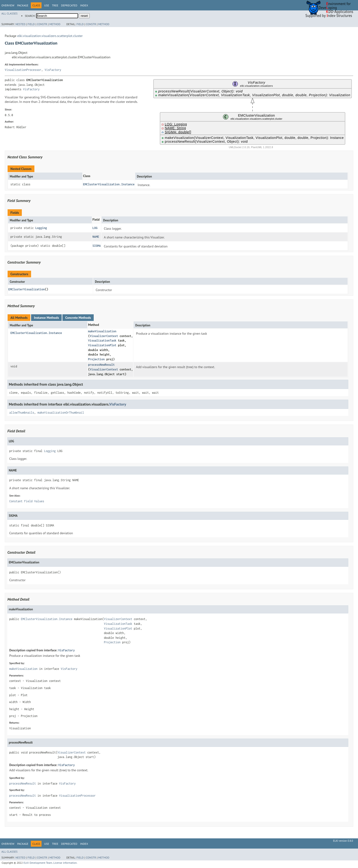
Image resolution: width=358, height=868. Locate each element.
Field (31, 24)
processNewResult (101, 365)
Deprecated (69, 5)
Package (23, 5)
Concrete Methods (78, 318)
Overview (8, 5)
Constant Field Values (27, 501)
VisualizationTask (102, 340)
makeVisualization (102, 331)
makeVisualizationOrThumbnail (61, 413)
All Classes (9, 13)
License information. (65, 863)
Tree (55, 5)
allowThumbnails (22, 413)
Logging (41, 228)
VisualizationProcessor (23, 70)
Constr (42, 24)
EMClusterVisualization (27, 289)
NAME (96, 237)
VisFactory (53, 70)
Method (55, 24)
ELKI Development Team (38, 863)
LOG (95, 228)
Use (47, 5)
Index (84, 5)
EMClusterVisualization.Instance (109, 184)
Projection (96, 359)
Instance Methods (46, 318)
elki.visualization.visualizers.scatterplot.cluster (50, 36)
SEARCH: (30, 16)
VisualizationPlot (102, 345)
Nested (20, 24)
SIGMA (97, 246)
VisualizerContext (104, 336)
